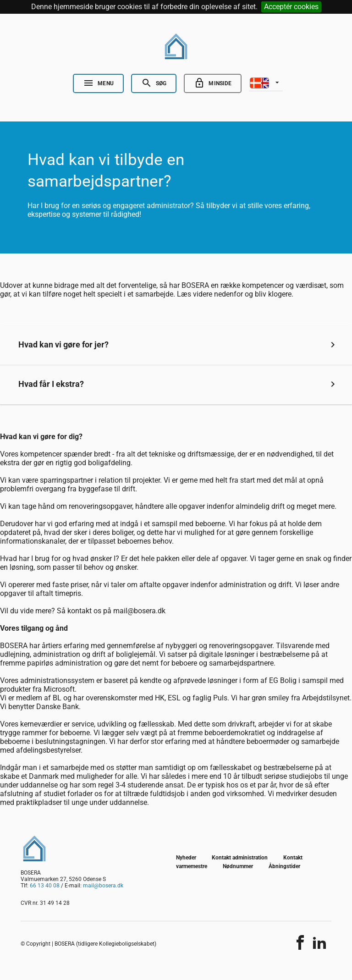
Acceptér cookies (291, 7)
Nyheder (186, 858)
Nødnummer (238, 866)
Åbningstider (284, 866)
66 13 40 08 (45, 886)
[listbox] (266, 82)
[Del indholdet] (300, 942)
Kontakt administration (240, 858)
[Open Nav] (98, 83)
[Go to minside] (213, 83)
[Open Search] (154, 83)
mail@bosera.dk (103, 886)
